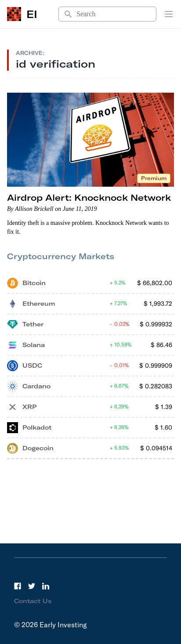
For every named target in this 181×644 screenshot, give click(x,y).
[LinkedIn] (46, 586)
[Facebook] (18, 586)
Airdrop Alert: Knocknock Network (89, 197)
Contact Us (33, 601)
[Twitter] (32, 586)
